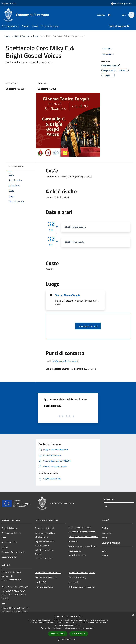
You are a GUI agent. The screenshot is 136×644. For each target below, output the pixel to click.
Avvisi (105, 538)
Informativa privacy (77, 577)
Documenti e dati (9, 557)
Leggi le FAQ (41, 582)
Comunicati (107, 533)
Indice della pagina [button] (17, 166)
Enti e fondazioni (9, 542)
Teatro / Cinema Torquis (68, 295)
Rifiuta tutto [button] (79, 633)
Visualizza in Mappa (88, 326)
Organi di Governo (10, 528)
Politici (5, 547)
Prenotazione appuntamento (48, 572)
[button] (68, 639)
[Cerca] (131, 15)
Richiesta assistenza (44, 587)
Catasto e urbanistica (45, 550)
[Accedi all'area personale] (121, 4)
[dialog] (68, 628)
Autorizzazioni (75, 551)
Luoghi (105, 551)
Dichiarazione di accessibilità (81, 587)
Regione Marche (9, 3)
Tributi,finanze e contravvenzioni (83, 536)
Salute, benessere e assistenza (82, 546)
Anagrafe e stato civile (45, 528)
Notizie (105, 528)
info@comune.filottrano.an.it (65, 361)
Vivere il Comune (22, 36)
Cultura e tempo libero (45, 533)
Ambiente (73, 541)
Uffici (4, 538)
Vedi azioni (108, 54)
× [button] (133, 615)
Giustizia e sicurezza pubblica (82, 532)
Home (7, 36)
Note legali (73, 582)
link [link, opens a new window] (94, 628)
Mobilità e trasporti (44, 558)
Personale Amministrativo (13, 552)
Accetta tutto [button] (58, 634)
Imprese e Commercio (45, 541)
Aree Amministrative (11, 533)
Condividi (108, 49)
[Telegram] (108, 15)
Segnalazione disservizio (46, 577)
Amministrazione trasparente (82, 572)
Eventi (36, 36)
